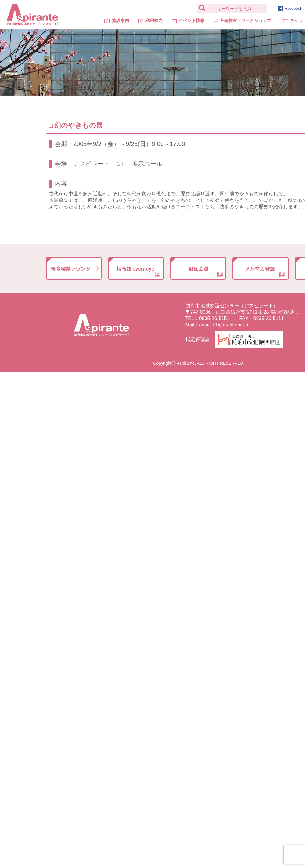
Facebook (290, 8)
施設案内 (117, 21)
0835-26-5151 (214, 318)
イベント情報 (188, 21)
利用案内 (151, 21)
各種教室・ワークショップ (242, 21)
